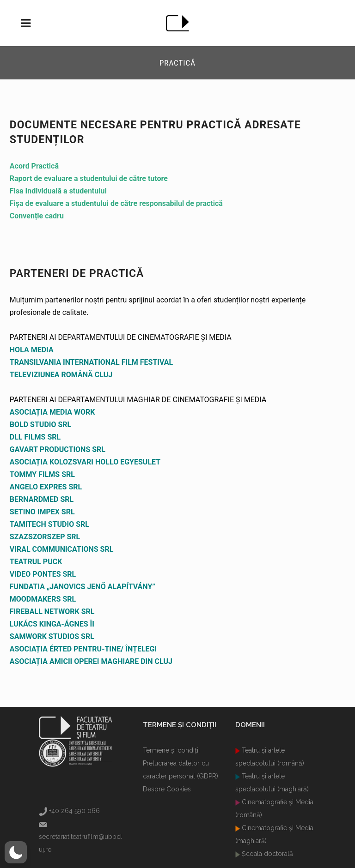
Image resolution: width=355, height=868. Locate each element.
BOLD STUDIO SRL (40, 425)
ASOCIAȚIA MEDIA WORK (52, 412)
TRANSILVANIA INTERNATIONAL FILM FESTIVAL (91, 362)
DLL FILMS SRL (35, 437)
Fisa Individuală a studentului (58, 191)
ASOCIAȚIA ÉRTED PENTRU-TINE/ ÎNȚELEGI (83, 649)
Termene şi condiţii (171, 750)
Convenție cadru (37, 216)
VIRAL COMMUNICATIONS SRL (62, 549)
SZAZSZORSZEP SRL (45, 537)
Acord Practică (34, 166)
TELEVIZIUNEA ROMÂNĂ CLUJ (61, 375)
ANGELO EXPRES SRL (46, 487)
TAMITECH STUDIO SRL (49, 524)
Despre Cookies (167, 789)
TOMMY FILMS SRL (42, 474)
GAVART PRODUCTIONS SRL (58, 449)
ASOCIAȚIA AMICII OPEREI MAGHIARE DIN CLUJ (91, 661)
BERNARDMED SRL (42, 499)
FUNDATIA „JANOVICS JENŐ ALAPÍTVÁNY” (83, 587)
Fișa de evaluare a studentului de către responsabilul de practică (116, 203)
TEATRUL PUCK (36, 562)
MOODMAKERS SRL (43, 599)
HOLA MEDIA (32, 350)
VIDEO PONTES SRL (43, 574)
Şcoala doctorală (266, 854)
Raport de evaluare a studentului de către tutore (89, 178)
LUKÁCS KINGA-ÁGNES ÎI (52, 624)
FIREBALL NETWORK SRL (52, 612)
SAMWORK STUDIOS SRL (52, 636)
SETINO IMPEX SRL (42, 512)
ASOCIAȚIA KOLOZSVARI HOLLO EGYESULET (85, 462)
